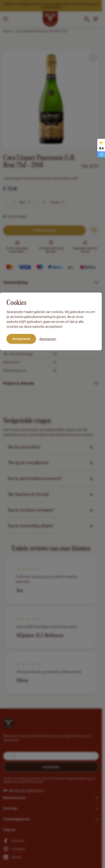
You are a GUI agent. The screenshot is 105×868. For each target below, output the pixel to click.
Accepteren (21, 339)
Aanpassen (48, 339)
